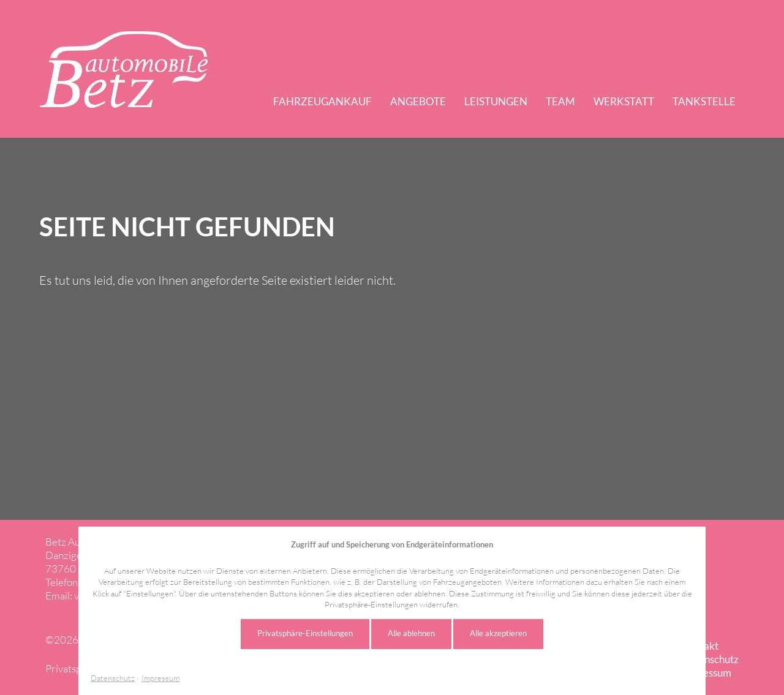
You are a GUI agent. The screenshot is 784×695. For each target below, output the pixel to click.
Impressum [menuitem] (707, 673)
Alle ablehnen (411, 633)
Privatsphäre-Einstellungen (305, 633)
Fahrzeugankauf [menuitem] (322, 101)
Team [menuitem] (560, 101)
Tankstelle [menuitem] (704, 101)
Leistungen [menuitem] (496, 101)
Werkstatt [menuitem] (624, 101)
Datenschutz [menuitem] (710, 659)
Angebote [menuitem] (418, 101)
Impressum (160, 678)
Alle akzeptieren (498, 633)
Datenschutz (113, 678)
